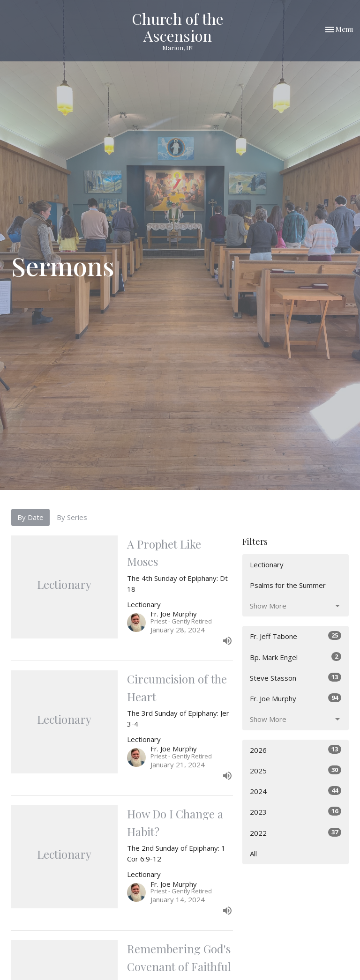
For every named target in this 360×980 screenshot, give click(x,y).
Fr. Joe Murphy (296, 698)
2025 (296, 770)
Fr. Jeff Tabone (296, 636)
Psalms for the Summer (288, 585)
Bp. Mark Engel (296, 657)
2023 (296, 812)
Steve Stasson (296, 678)
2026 (296, 750)
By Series (72, 517)
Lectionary (267, 564)
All (253, 854)
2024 (296, 791)
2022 (296, 833)
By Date (30, 517)
